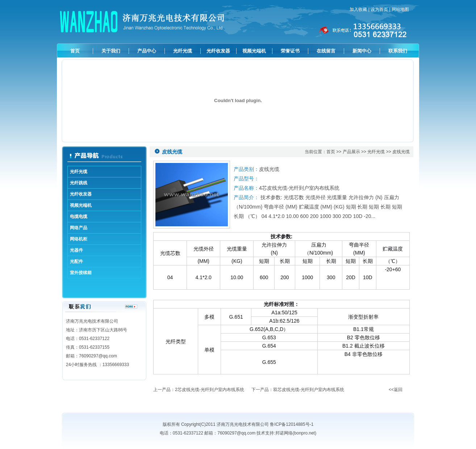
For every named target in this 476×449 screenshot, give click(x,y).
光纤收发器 (218, 51)
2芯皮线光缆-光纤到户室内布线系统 (210, 390)
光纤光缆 (183, 51)
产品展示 (351, 152)
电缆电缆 (79, 217)
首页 (75, 51)
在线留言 (326, 51)
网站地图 (400, 9)
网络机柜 (79, 239)
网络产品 (79, 228)
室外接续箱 (81, 273)
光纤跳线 (79, 183)
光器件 (76, 250)
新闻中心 (362, 51)
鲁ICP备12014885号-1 (292, 424)
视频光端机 (254, 51)
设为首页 (379, 9)
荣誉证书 (290, 51)
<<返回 (396, 390)
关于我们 (111, 51)
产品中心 (147, 51)
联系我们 (398, 51)
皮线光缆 (401, 152)
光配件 (76, 261)
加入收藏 (358, 9)
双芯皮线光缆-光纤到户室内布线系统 (309, 390)
